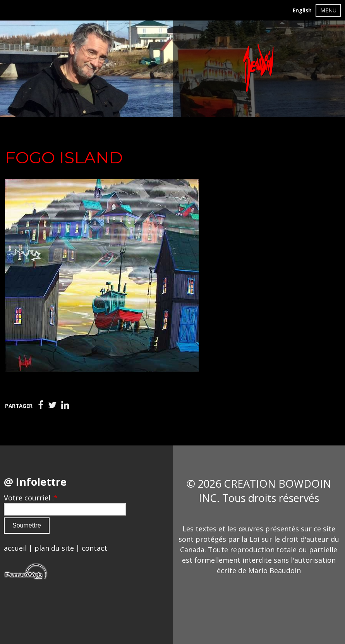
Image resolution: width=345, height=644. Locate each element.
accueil (15, 548)
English (302, 10)
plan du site (54, 548)
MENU (328, 10)
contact (94, 548)
